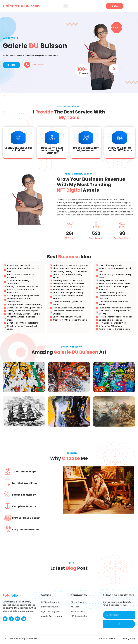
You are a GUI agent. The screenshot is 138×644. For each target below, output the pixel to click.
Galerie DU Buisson (21, 6)
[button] (66, 6)
